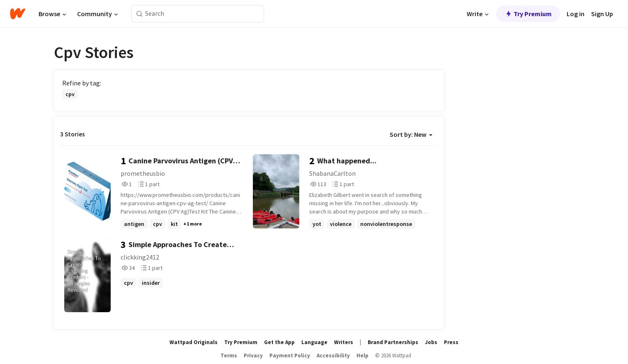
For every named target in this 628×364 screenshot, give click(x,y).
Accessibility (333, 356)
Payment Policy (290, 356)
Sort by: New (411, 134)
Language (314, 342)
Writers (344, 342)
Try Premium (528, 14)
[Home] (18, 14)
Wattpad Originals (194, 342)
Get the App (279, 342)
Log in (576, 14)
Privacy (253, 356)
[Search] (139, 14)
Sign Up (602, 14)
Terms (229, 356)
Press (451, 342)
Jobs (431, 342)
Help (362, 356)
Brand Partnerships (393, 342)
